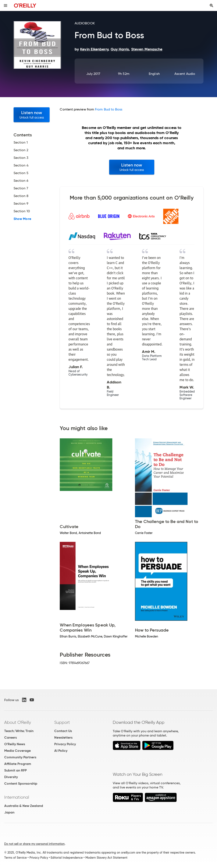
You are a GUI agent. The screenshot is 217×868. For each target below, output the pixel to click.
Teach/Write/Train (19, 731)
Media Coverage (17, 751)
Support (62, 722)
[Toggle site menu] (6, 6)
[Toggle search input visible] (211, 6)
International (17, 797)
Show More (22, 219)
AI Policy (61, 751)
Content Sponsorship (21, 783)
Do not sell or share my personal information (34, 844)
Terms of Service (15, 858)
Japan (9, 812)
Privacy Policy (65, 744)
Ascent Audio (185, 74)
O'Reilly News (15, 744)
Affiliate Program (18, 764)
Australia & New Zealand (24, 806)
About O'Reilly (18, 722)
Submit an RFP (15, 770)
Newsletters (63, 737)
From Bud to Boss (109, 109)
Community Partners (20, 757)
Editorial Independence (67, 858)
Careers (10, 737)
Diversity (11, 777)
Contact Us (63, 731)
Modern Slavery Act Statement (106, 858)
